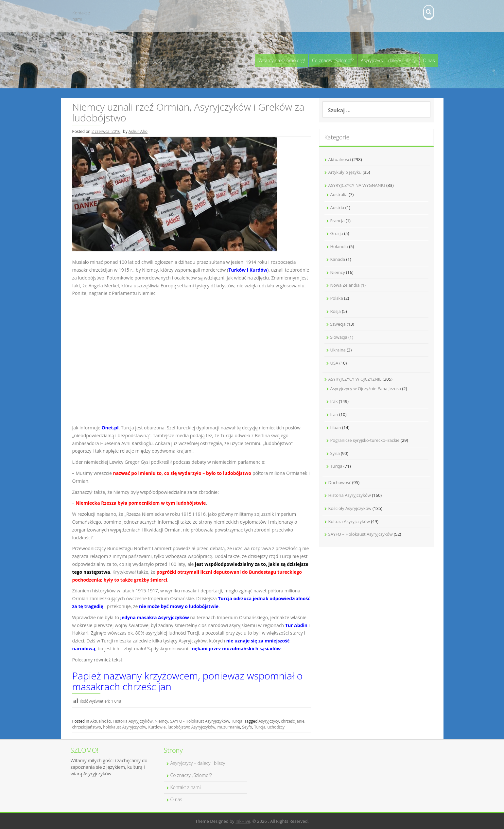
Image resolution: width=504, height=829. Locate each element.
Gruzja (337, 233)
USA (334, 363)
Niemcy (162, 721)
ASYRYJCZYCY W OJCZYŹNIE (355, 379)
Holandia (339, 246)
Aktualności (101, 721)
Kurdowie (157, 727)
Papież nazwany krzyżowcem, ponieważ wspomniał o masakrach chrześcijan (188, 681)
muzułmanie (229, 727)
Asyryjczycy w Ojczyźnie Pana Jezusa (366, 388)
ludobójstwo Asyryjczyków (192, 727)
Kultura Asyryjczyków (349, 521)
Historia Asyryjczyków (133, 721)
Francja (338, 221)
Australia (339, 194)
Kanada (338, 259)
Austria (337, 207)
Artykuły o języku (345, 172)
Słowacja (339, 337)
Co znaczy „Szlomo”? (333, 60)
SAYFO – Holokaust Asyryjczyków (361, 534)
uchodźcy (276, 727)
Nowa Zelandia (345, 285)
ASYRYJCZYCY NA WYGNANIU (357, 185)
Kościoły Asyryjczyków (350, 508)
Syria (335, 453)
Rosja (336, 311)
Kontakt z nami (81, 16)
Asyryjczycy (269, 721)
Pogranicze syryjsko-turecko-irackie (365, 440)
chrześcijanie (293, 721)
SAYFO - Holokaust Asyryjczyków (200, 721)
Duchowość (340, 482)
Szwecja (338, 324)
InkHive (243, 821)
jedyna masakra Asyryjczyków (155, 617)
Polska (337, 298)
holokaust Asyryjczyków (125, 727)
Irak (334, 401)
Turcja (237, 721)
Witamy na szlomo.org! (282, 60)
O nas (429, 60)
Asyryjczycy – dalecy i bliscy (388, 60)
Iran (334, 414)
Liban (336, 427)
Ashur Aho (138, 131)
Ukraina (338, 350)
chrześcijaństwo (87, 727)
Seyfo (247, 727)
